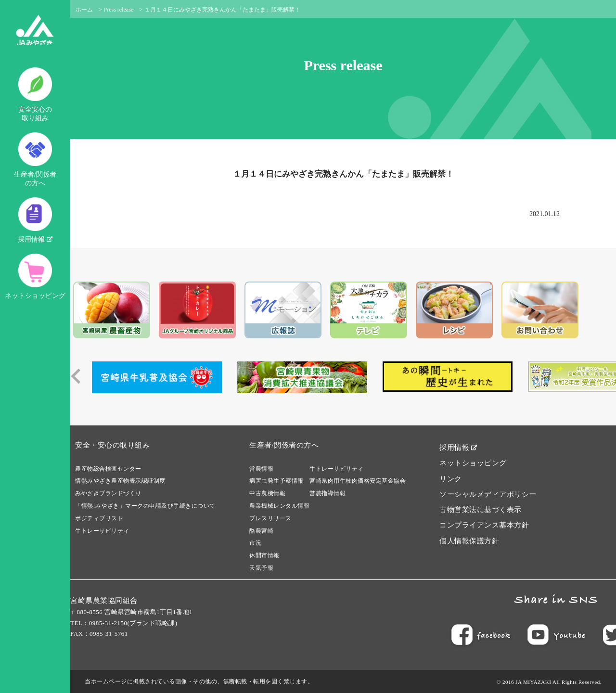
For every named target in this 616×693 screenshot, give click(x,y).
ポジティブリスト (99, 518)
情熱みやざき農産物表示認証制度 (120, 481)
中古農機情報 (267, 493)
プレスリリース (270, 518)
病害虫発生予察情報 (276, 481)
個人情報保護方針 (469, 541)
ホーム (84, 10)
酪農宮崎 (261, 531)
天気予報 (261, 568)
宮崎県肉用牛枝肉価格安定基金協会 (358, 481)
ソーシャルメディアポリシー (488, 494)
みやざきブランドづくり (108, 493)
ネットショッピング (35, 276)
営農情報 (261, 469)
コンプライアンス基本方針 (484, 525)
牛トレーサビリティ (102, 531)
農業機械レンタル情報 (279, 506)
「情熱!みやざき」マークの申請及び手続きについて (145, 506)
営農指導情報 (327, 493)
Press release (119, 10)
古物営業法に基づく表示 (481, 510)
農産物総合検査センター (108, 469)
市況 (255, 543)
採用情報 (35, 220)
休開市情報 (264, 555)
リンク (451, 479)
